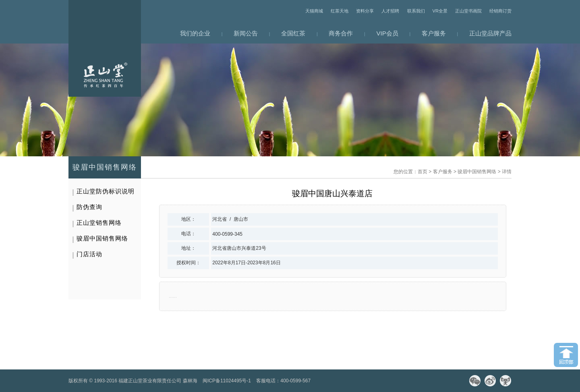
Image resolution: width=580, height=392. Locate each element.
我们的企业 (195, 33)
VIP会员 (387, 33)
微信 (475, 381)
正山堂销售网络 (99, 223)
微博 (490, 381)
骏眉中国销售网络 (477, 172)
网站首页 (105, 48)
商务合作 (341, 33)
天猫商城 (314, 11)
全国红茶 (293, 33)
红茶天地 (340, 11)
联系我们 (416, 11)
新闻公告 (246, 33)
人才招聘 (390, 11)
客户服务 (434, 33)
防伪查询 (89, 207)
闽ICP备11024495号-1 (227, 381)
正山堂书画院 (468, 11)
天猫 (505, 381)
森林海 (190, 381)
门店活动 (89, 254)
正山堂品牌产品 (490, 33)
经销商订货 (500, 11)
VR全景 (440, 11)
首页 (423, 172)
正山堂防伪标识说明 (106, 191)
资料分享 (365, 11)
